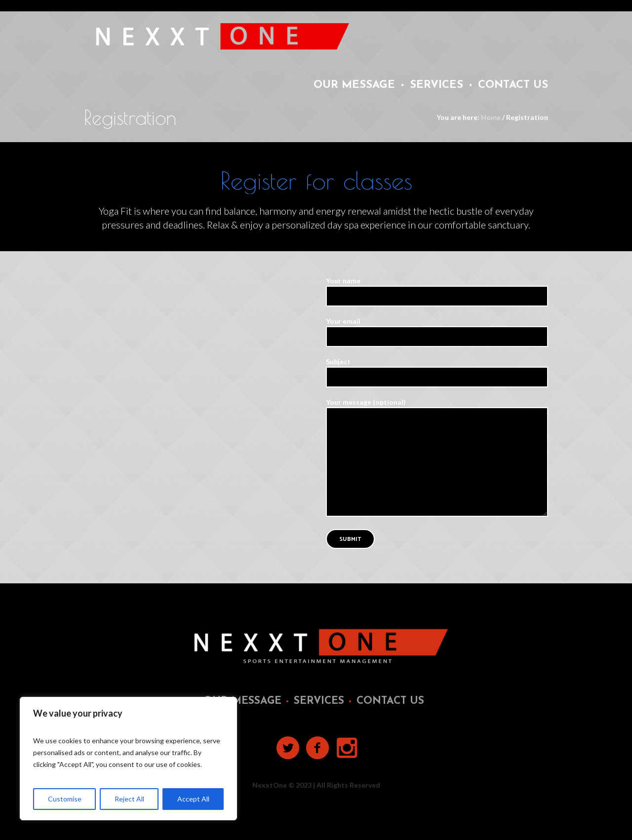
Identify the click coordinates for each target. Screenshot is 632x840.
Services (319, 701)
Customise (65, 799)
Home (491, 117)
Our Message (242, 701)
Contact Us (390, 701)
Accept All (193, 799)
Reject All (129, 799)
